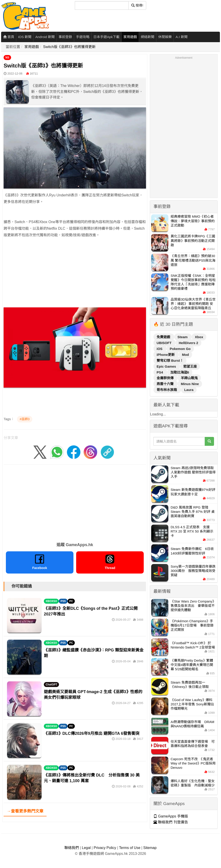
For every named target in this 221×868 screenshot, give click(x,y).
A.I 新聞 (182, 37)
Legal (86, 848)
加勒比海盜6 (180, 372)
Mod (185, 355)
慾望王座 (190, 366)
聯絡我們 (72, 848)
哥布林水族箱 (167, 390)
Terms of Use (130, 848)
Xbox (199, 337)
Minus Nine (190, 384)
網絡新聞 (148, 37)
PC (71, 601)
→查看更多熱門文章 (25, 811)
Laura (189, 390)
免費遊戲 (164, 337)
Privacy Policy (105, 848)
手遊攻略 (83, 37)
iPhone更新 (166, 355)
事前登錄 (65, 37)
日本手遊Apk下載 (106, 37)
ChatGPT (51, 685)
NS (7, 58)
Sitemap (150, 848)
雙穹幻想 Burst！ (170, 360)
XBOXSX (51, 601)
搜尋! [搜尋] (137, 5)
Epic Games (167, 366)
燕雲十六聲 (166, 384)
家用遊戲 (130, 37)
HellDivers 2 (188, 343)
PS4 (160, 372)
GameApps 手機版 (171, 816)
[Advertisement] (75, 274)
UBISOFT (165, 343)
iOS (160, 349)
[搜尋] (102, 5)
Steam (183, 337)
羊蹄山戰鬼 (189, 378)
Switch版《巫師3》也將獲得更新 (69, 47)
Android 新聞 (45, 37)
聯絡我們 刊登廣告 (171, 822)
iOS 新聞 (25, 37)
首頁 (9, 37)
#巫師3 (25, 419)
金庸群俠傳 (166, 378)
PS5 (63, 601)
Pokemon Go (180, 349)
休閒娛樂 (165, 37)
